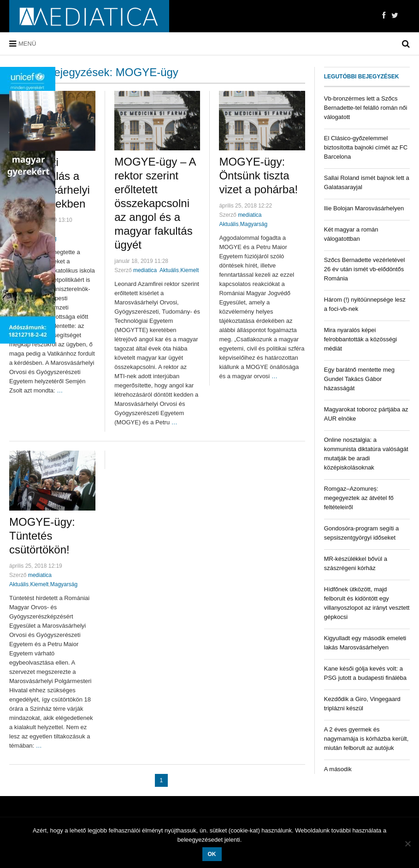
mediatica (145, 270)
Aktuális (169, 270)
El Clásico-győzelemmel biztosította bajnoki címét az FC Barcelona (366, 147)
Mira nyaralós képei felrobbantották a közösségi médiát (360, 339)
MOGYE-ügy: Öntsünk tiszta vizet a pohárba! (258, 175)
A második (338, 769)
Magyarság (254, 224)
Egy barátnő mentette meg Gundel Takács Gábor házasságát (359, 379)
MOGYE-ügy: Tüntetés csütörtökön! (42, 536)
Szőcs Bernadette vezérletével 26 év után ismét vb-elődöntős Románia (365, 269)
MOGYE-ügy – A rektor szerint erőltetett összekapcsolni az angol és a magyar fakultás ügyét (155, 203)
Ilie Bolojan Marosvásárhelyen (364, 208)
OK (212, 854)
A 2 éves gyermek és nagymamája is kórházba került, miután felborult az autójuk (366, 739)
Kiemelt (189, 270)
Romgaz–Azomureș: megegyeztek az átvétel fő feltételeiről (359, 498)
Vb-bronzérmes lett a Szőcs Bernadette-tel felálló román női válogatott (366, 108)
